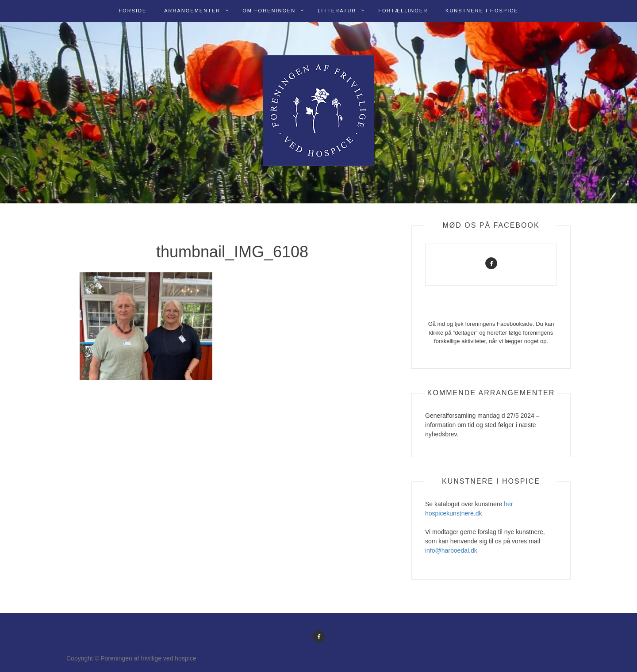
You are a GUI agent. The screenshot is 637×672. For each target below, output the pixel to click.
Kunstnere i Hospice (482, 11)
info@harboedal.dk (451, 550)
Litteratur (337, 11)
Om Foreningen (269, 11)
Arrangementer (192, 11)
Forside (132, 11)
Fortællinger (403, 11)
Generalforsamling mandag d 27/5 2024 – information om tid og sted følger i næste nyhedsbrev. (482, 425)
